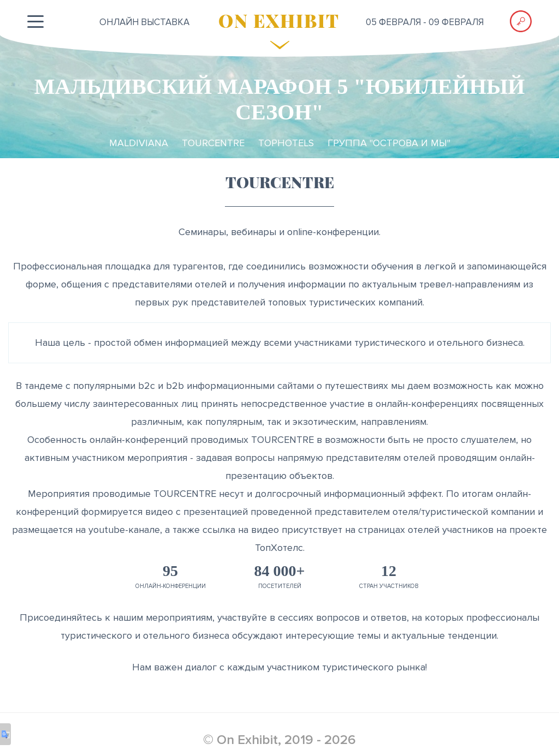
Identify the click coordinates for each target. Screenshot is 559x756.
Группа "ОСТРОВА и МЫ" (389, 143)
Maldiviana (139, 143)
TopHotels (286, 143)
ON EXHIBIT (279, 20)
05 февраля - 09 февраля (425, 22)
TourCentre (213, 143)
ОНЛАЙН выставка (144, 22)
